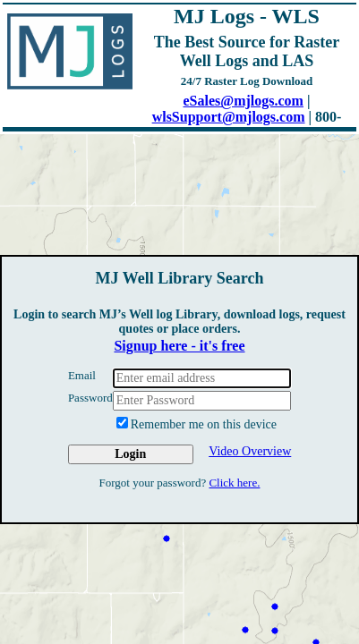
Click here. (234, 483)
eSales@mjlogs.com (244, 101)
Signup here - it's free (179, 346)
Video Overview (250, 451)
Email (82, 375)
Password (90, 398)
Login (130, 454)
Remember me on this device (197, 424)
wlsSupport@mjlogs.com (229, 117)
